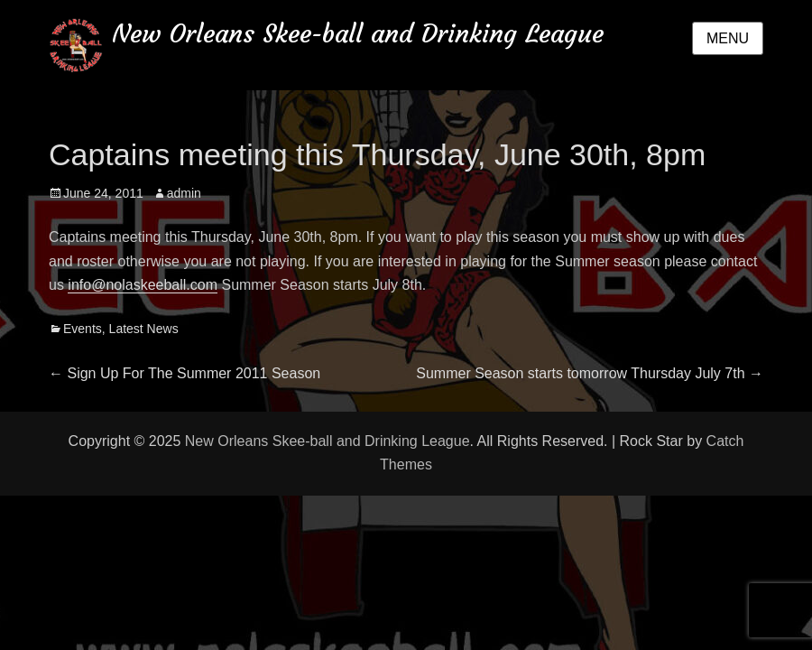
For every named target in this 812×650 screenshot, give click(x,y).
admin (184, 193)
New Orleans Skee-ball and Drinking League (358, 34)
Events (83, 329)
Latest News (144, 329)
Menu (728, 38)
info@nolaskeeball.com (143, 285)
